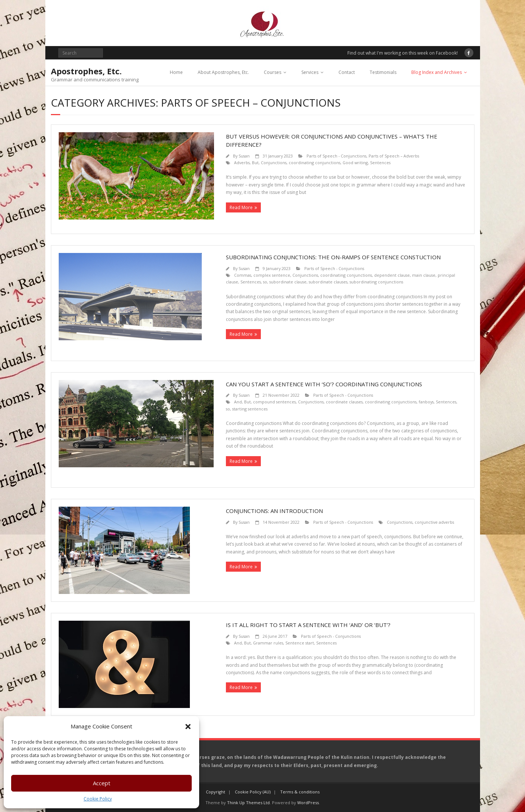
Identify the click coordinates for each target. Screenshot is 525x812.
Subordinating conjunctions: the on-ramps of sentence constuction (333, 257)
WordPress (308, 803)
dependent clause (392, 275)
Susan (244, 156)
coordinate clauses (344, 402)
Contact (347, 72)
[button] (188, 727)
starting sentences (250, 409)
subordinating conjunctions (376, 282)
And (238, 402)
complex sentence (272, 275)
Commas (243, 275)
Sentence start (300, 643)
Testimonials (383, 72)
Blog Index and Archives (437, 72)
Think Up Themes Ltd (248, 803)
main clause (424, 275)
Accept (102, 783)
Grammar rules (268, 643)
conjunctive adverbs (434, 522)
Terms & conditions (300, 792)
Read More (241, 207)
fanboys (426, 402)
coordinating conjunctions (315, 163)
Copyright (215, 792)
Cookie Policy (98, 799)
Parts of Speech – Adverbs (394, 156)
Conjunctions (274, 163)
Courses (273, 72)
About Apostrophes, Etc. (223, 72)
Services (310, 72)
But (255, 163)
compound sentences (274, 402)
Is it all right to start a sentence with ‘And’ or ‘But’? (308, 625)
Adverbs (242, 163)
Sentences (380, 163)
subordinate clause (288, 282)
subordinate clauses (328, 282)
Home (176, 72)
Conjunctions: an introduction (274, 511)
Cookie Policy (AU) (253, 792)
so (265, 282)
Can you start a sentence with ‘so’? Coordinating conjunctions (324, 384)
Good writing (355, 163)
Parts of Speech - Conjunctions (336, 156)
